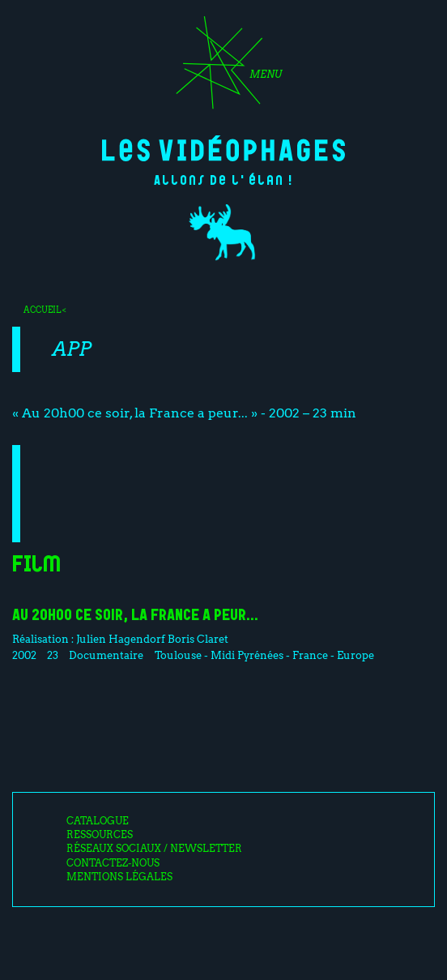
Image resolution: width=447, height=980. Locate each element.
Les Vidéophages (223, 148)
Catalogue (98, 821)
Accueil (42, 310)
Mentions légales (119, 877)
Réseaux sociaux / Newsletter (154, 849)
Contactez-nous (113, 863)
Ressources (100, 835)
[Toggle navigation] (223, 68)
